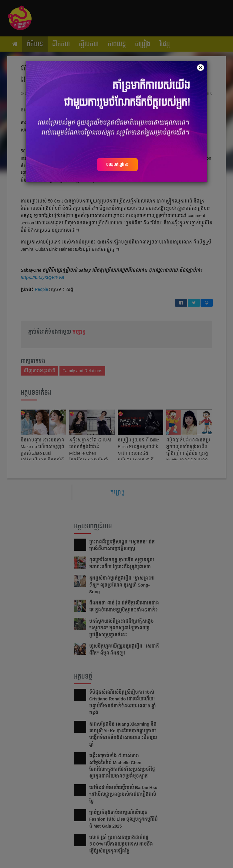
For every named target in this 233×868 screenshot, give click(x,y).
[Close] (201, 68)
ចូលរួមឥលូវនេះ (117, 164)
